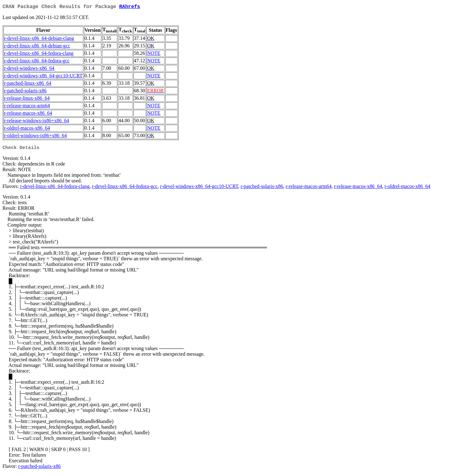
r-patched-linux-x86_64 (28, 84)
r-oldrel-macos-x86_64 (27, 129)
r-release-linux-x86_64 (27, 99)
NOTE (154, 54)
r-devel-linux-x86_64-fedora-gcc (37, 62)
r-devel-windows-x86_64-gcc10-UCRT (43, 77)
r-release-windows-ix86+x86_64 (37, 122)
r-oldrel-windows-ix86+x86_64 (36, 137)
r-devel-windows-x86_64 (29, 69)
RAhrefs (129, 7)
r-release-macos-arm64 (27, 107)
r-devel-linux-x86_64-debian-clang (39, 39)
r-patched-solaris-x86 (25, 92)
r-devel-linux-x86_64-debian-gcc (37, 47)
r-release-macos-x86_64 (28, 114)
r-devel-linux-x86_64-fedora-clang (39, 54)
